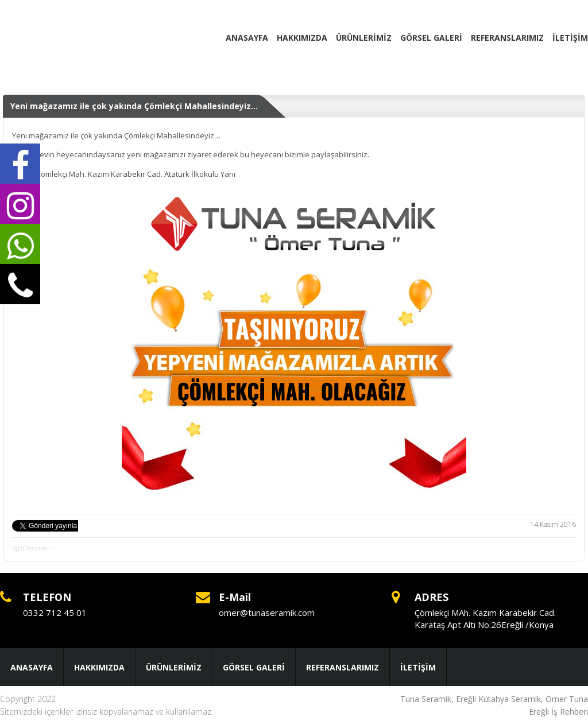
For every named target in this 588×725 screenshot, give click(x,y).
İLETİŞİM (570, 38)
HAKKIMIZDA (302, 38)
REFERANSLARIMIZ (507, 38)
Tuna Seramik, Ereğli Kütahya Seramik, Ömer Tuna (494, 699)
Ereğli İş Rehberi (558, 712)
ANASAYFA (247, 38)
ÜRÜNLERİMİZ (364, 38)
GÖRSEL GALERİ (431, 38)
